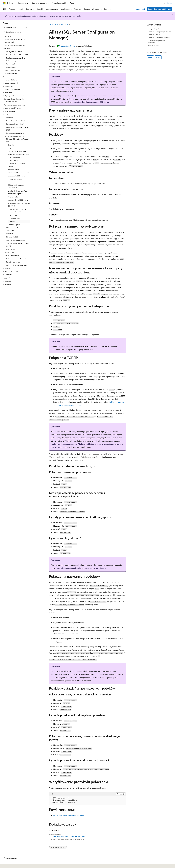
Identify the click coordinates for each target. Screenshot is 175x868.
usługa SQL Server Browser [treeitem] (17, 151)
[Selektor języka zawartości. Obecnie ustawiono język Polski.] (7, 865)
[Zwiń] (27, 23)
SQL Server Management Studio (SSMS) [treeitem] (17, 245)
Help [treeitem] (10, 148)
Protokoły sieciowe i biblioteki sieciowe (68, 815)
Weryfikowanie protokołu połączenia (157, 42)
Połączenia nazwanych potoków (159, 38)
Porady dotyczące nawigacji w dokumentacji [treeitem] (15, 41)
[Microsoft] (4, 3)
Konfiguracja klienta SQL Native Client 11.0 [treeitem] (18, 211)
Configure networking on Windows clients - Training (68, 836)
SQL (57, 25)
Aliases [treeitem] (12, 221)
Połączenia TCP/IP (154, 35)
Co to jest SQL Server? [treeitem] (14, 52)
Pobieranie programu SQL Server (160, 9)
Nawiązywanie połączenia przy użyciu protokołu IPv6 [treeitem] (18, 156)
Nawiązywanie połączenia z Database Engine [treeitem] (15, 59)
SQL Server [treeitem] (8, 36)
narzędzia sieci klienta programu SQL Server (91, 102)
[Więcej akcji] (124, 25)
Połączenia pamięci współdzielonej (160, 32)
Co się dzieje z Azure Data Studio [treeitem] (17, 121)
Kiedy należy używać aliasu (157, 29)
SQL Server (64, 25)
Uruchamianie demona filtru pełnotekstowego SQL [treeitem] (18, 192)
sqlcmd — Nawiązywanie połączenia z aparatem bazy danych (81, 568)
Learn (51, 25)
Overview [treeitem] (9, 118)
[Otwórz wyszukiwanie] (164, 3)
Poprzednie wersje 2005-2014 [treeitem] (15, 45)
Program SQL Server (67, 46)
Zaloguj (170, 3)
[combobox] (15, 28)
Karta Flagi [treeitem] (13, 215)
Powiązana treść (154, 45)
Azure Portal (141, 9)
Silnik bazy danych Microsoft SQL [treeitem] (18, 55)
